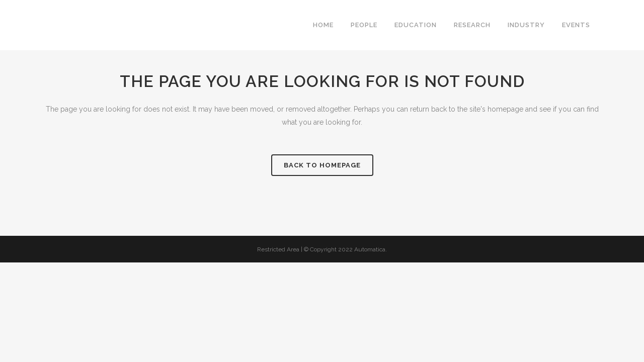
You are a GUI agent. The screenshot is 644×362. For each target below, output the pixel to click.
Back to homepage (322, 165)
